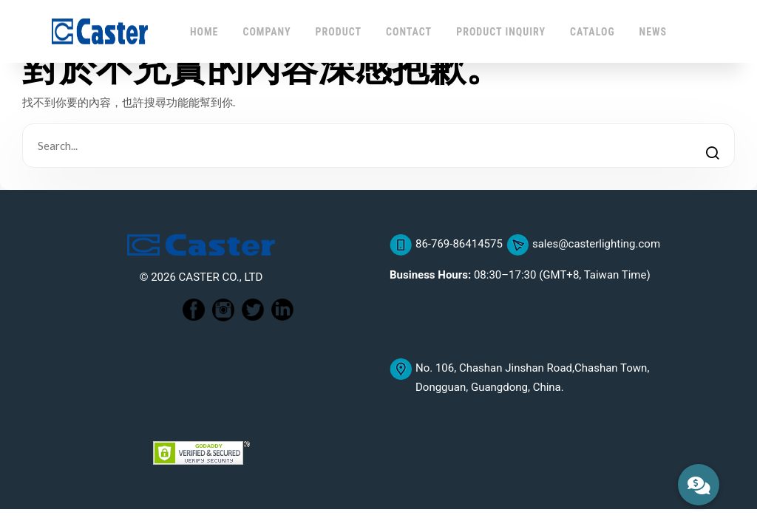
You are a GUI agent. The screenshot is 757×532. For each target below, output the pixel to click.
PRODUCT (339, 32)
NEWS (654, 32)
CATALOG (593, 32)
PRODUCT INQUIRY (501, 32)
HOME (204, 32)
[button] (699, 485)
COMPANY (267, 32)
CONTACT (409, 32)
